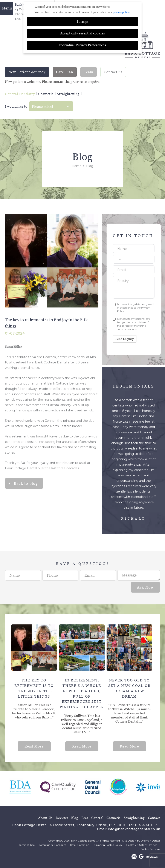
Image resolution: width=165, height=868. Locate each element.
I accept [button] (83, 20)
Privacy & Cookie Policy (108, 843)
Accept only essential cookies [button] (82, 32)
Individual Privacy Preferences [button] (82, 43)
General (97, 816)
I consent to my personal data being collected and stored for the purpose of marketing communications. (132, 322)
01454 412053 (146, 823)
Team (89, 70)
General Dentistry (20, 92)
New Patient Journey (27, 70)
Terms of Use (27, 843)
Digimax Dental (150, 839)
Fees (85, 816)
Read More (34, 745)
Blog (75, 816)
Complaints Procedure (53, 843)
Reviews (62, 816)
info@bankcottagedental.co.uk (134, 827)
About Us (45, 816)
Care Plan (65, 70)
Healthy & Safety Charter (142, 843)
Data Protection (80, 843)
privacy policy (121, 11)
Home (77, 164)
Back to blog (26, 482)
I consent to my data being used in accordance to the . (133, 306)
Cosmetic (46, 92)
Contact (154, 816)
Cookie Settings (150, 847)
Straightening (68, 92)
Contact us (113, 70)
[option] (35, 686)
